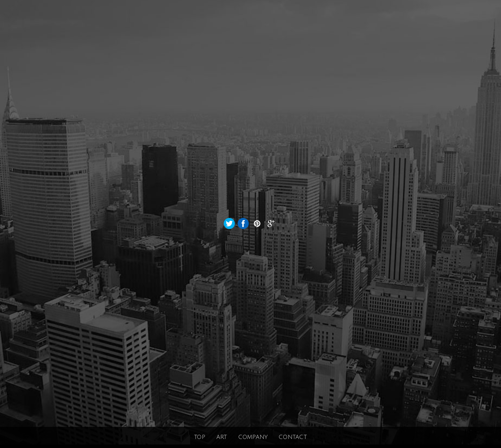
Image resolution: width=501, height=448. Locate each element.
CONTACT (293, 437)
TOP (200, 437)
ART (222, 437)
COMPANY (253, 437)
